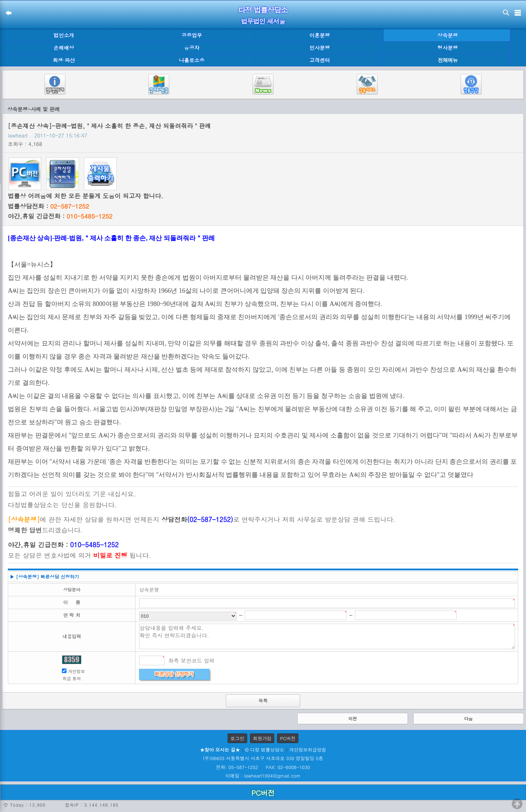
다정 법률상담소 (263, 10)
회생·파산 (64, 60)
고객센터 (320, 60)
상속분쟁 (448, 35)
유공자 (192, 48)
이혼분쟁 (320, 35)
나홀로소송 (192, 60)
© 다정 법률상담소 (265, 750)
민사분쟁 (320, 48)
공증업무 (192, 35)
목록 (263, 701)
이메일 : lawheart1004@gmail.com (263, 776)
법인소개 (64, 35)
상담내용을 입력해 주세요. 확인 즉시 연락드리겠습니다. (327, 636)
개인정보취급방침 (308, 750)
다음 (468, 718)
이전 (352, 718)
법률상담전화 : (48, 206)
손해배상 (64, 48)
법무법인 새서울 (263, 21)
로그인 (237, 738)
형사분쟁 (448, 48)
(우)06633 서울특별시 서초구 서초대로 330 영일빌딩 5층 (263, 758)
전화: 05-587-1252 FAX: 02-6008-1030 (263, 767)
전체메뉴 (448, 60)
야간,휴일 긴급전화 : (60, 216)
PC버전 (288, 738)
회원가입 (262, 738)
